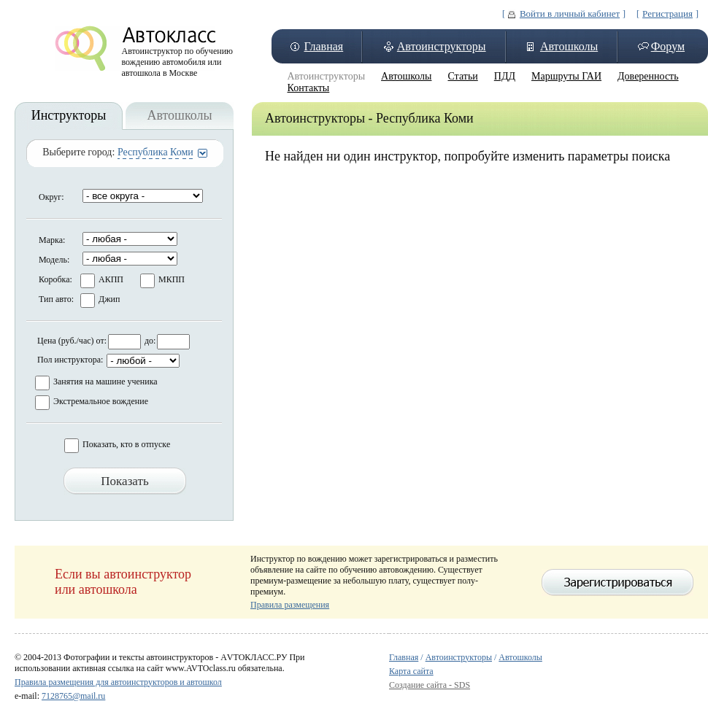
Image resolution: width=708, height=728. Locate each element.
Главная (323, 46)
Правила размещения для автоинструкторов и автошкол (118, 682)
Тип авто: (56, 299)
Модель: (54, 260)
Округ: (51, 197)
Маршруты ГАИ (566, 76)
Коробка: (55, 279)
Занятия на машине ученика (105, 382)
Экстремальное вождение (101, 401)
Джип (109, 299)
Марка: (52, 240)
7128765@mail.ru (73, 696)
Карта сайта (411, 671)
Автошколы (569, 46)
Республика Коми (155, 152)
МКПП (172, 279)
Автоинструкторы (442, 46)
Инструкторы (69, 115)
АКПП (111, 279)
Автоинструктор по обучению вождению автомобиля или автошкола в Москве (178, 58)
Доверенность (648, 76)
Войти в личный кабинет (570, 13)
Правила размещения (290, 605)
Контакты (309, 88)
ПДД (505, 76)
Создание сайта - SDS (430, 685)
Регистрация (667, 13)
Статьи (462, 76)
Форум (668, 46)
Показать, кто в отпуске (126, 444)
